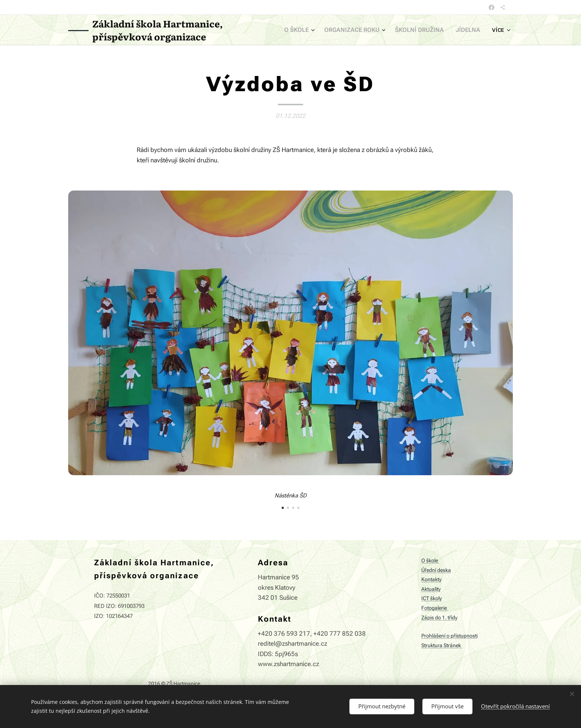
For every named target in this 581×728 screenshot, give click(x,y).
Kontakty (431, 580)
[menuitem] (310, 30)
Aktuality (431, 589)
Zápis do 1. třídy (439, 618)
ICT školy (431, 599)
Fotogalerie (435, 608)
